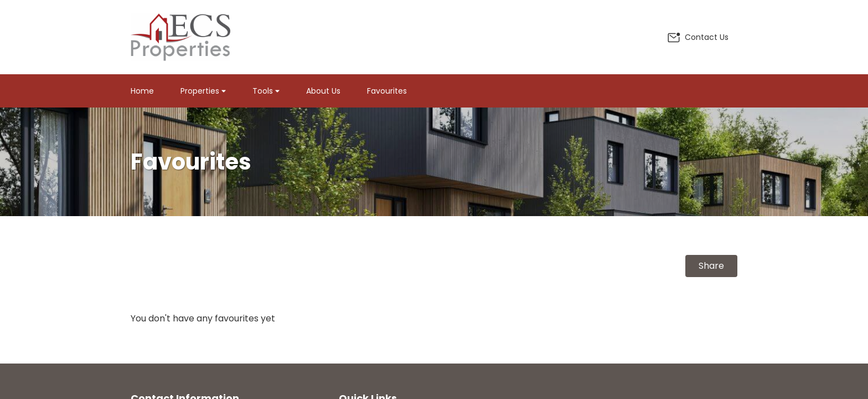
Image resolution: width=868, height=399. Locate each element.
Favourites (387, 91)
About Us (323, 91)
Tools (266, 91)
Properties (203, 91)
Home (142, 91)
